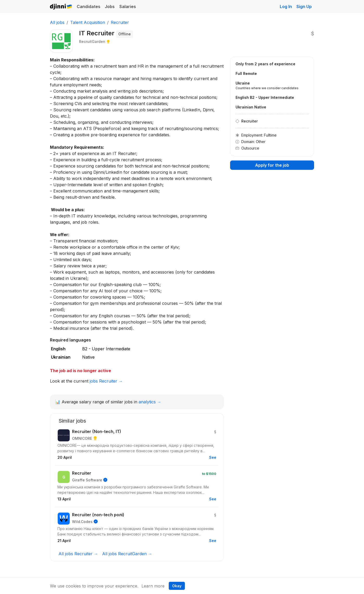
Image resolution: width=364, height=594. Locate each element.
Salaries (128, 7)
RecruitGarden (92, 41)
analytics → (150, 402)
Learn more (153, 586)
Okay (177, 586)
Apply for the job (272, 165)
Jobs (110, 7)
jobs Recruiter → (106, 381)
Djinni (61, 7)
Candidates (89, 7)
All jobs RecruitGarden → (127, 554)
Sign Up (304, 7)
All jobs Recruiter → (78, 554)
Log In (286, 7)
